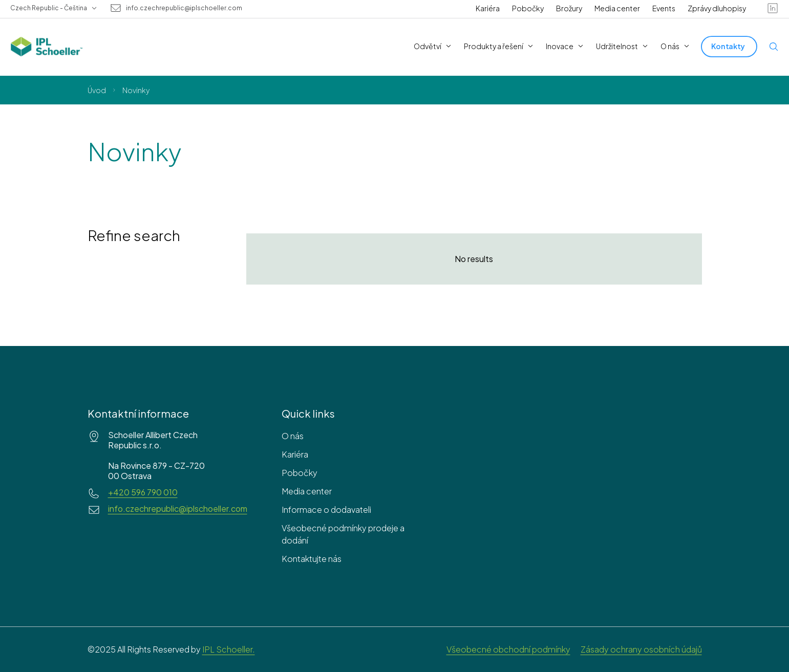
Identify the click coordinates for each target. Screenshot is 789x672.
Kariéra (488, 8)
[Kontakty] (729, 46)
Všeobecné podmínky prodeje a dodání (343, 534)
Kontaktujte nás (312, 559)
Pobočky (528, 8)
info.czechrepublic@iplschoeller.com (184, 8)
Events (664, 8)
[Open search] (774, 47)
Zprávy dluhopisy (717, 8)
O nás (293, 436)
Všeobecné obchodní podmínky (508, 649)
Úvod (97, 90)
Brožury (569, 8)
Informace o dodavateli (326, 510)
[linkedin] (773, 8)
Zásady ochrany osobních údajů (641, 649)
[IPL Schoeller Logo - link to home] (47, 47)
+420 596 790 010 (143, 492)
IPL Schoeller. (229, 649)
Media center (617, 8)
